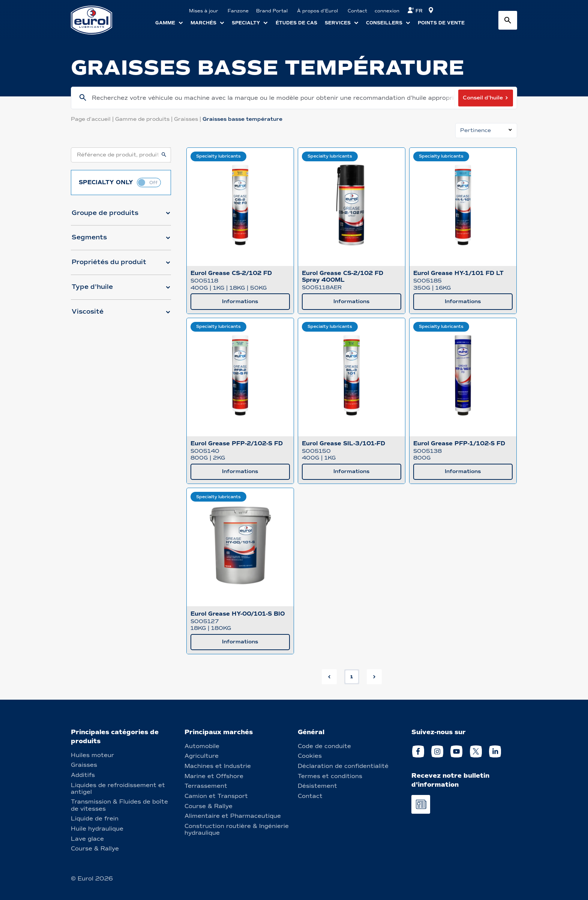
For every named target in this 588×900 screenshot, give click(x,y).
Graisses (188, 119)
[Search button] (508, 20)
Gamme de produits (145, 119)
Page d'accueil (93, 119)
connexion (387, 11)
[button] (121, 216)
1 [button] (352, 677)
